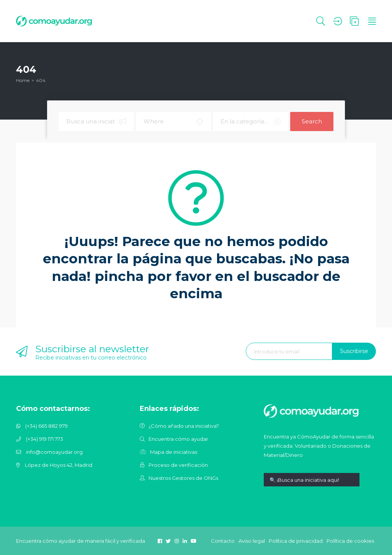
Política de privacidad (296, 541)
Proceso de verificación (178, 465)
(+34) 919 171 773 (45, 439)
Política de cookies (350, 541)
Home (23, 80)
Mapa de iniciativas (174, 452)
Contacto (223, 541)
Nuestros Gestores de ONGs (183, 478)
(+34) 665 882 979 (47, 426)
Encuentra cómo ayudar (178, 439)
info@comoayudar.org (54, 452)
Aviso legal (252, 541)
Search (312, 121)
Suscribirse (354, 351)
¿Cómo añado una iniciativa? (184, 426)
